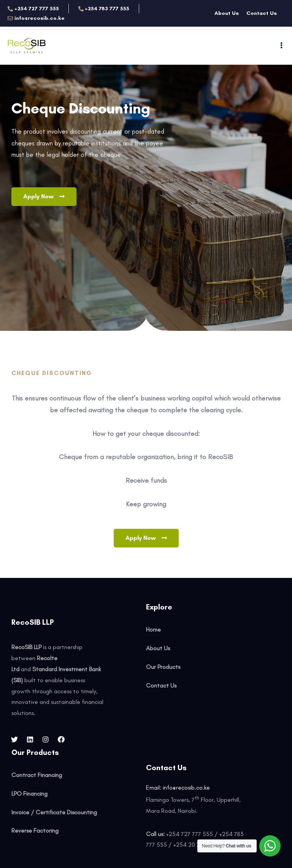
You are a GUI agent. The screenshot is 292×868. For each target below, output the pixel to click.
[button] (44, 197)
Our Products (163, 667)
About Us (227, 13)
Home (153, 629)
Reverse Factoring (35, 831)
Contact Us (262, 13)
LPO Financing (29, 794)
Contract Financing (37, 775)
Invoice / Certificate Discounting (54, 812)
